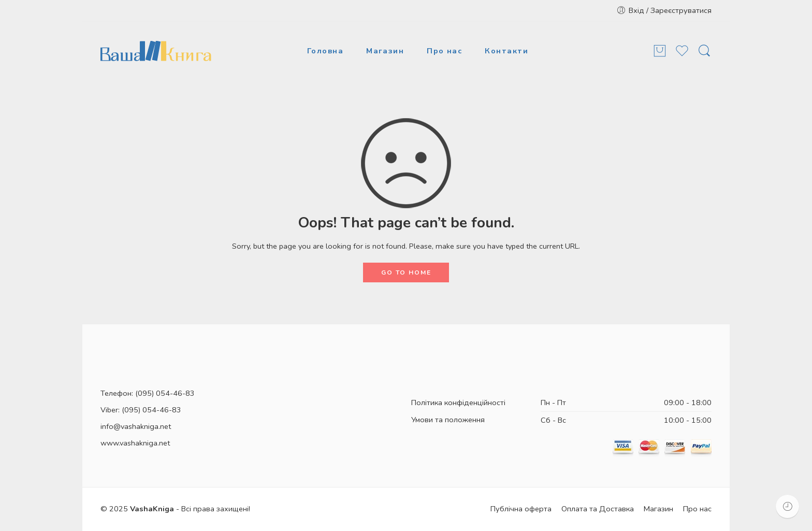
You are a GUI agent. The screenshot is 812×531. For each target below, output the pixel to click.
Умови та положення (448, 420)
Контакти (506, 51)
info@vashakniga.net (136, 426)
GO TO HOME (406, 272)
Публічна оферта (521, 509)
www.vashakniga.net (135, 443)
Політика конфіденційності (458, 403)
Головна (325, 51)
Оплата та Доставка (598, 509)
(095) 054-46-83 (165, 393)
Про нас (444, 51)
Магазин (385, 51)
